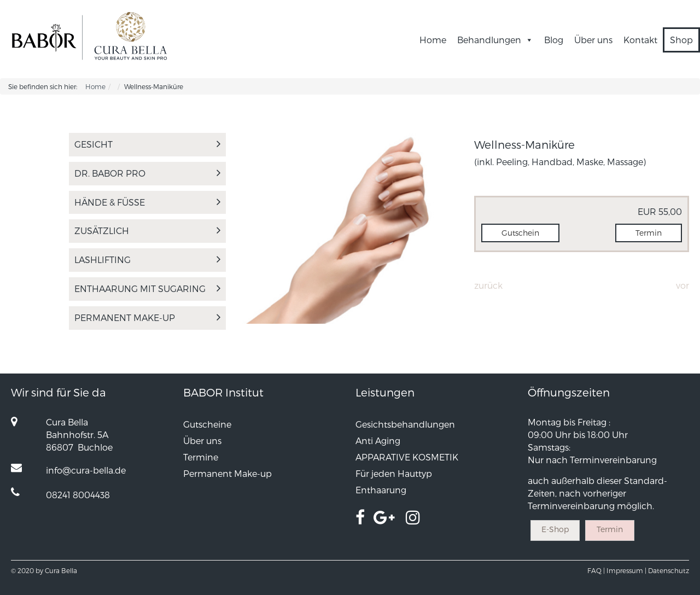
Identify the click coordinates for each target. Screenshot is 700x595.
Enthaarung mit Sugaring (148, 288)
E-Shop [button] (555, 529)
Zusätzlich (148, 231)
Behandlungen (495, 40)
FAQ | (596, 570)
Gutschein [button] (520, 233)
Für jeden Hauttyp (394, 473)
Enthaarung (381, 490)
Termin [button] (649, 233)
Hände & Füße (148, 202)
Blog (554, 40)
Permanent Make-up (148, 317)
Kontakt (640, 40)
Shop (681, 40)
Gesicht (148, 144)
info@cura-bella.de (86, 470)
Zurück (488, 285)
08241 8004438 (78, 495)
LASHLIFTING (148, 259)
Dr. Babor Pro (148, 173)
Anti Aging (378, 441)
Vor (682, 285)
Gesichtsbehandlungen (405, 424)
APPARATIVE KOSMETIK (407, 457)
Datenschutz (669, 570)
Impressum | (626, 570)
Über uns (593, 40)
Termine (201, 457)
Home (433, 40)
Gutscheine (207, 424)
